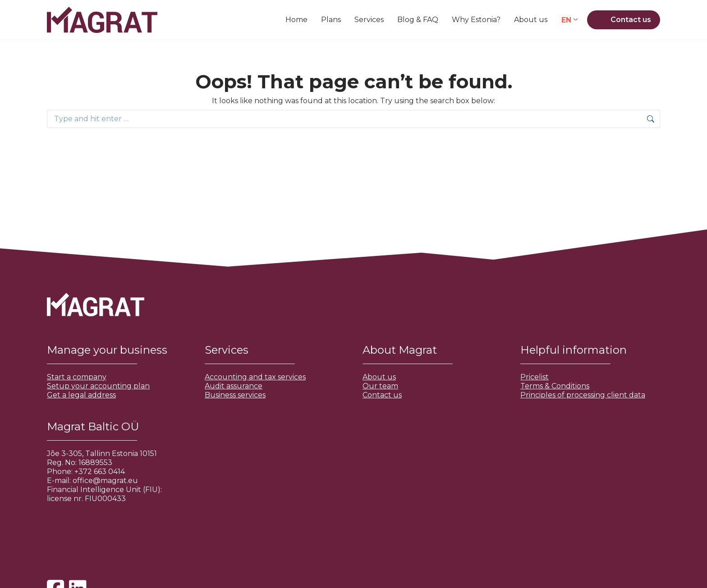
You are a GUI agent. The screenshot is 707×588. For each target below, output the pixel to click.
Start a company (77, 377)
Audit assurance (234, 386)
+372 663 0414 (100, 472)
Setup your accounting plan (98, 386)
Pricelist (535, 377)
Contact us (382, 395)
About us (379, 377)
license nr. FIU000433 (86, 499)
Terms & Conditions (555, 386)
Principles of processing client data (583, 395)
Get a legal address (81, 395)
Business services (235, 395)
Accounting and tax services (255, 377)
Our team (380, 386)
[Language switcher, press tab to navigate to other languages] (569, 20)
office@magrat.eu (105, 481)
